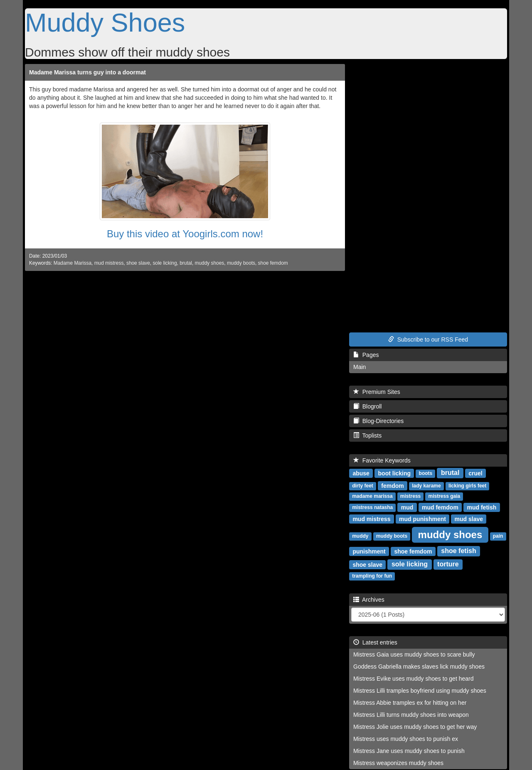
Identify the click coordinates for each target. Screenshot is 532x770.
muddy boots (241, 263)
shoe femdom (273, 263)
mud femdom (440, 507)
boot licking (395, 473)
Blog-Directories (378, 421)
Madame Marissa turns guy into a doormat (87, 72)
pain (498, 536)
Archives (369, 600)
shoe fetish (458, 551)
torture (448, 564)
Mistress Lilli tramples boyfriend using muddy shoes (420, 691)
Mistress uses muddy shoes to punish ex (406, 739)
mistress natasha (372, 507)
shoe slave (138, 263)
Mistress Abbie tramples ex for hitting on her (410, 703)
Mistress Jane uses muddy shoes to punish (409, 751)
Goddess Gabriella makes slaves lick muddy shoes (419, 667)
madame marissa (372, 496)
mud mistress (109, 263)
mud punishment (422, 519)
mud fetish (482, 507)
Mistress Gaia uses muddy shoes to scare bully (414, 654)
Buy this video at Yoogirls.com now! (185, 234)
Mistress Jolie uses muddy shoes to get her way (415, 727)
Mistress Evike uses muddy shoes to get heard (413, 679)
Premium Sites (377, 392)
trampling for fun (372, 576)
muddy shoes (210, 263)
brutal (186, 263)
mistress (410, 496)
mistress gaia (445, 496)
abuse (361, 473)
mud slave (469, 519)
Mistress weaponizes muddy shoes (398, 763)
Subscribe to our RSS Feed (428, 339)
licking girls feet (467, 486)
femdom (392, 485)
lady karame (426, 486)
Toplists (367, 435)
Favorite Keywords (382, 460)
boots (426, 473)
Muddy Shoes (105, 22)
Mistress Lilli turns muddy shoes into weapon (411, 715)
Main (360, 367)
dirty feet (363, 486)
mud (407, 507)
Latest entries (375, 642)
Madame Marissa (73, 263)
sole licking (165, 263)
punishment (369, 551)
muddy (360, 536)
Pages (366, 355)
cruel (475, 473)
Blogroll (367, 406)
